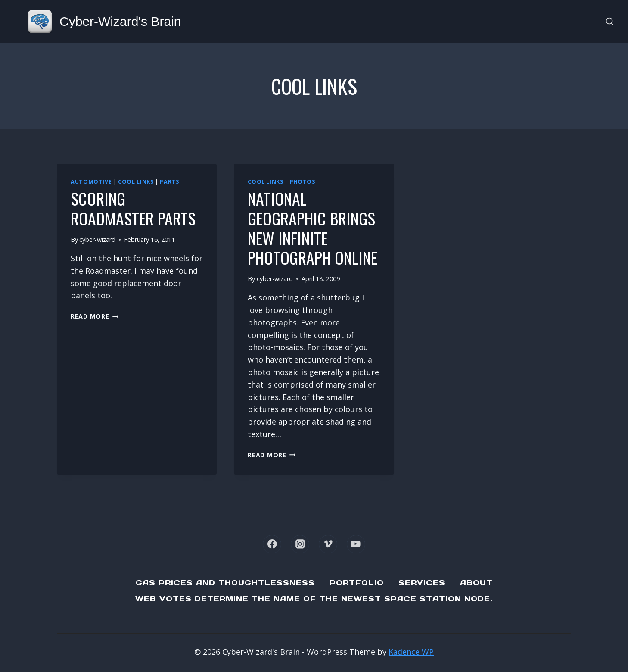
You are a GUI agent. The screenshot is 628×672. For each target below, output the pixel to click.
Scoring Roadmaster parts (133, 208)
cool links (136, 182)
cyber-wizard (97, 239)
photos (303, 182)
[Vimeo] (328, 544)
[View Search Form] (610, 22)
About (476, 583)
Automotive (91, 182)
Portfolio (357, 583)
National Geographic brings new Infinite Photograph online (312, 228)
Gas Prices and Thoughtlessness (225, 583)
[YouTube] (356, 544)
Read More (95, 316)
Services (422, 583)
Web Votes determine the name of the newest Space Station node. (314, 599)
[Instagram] (300, 544)
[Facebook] (272, 544)
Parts (169, 182)
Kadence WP (411, 652)
